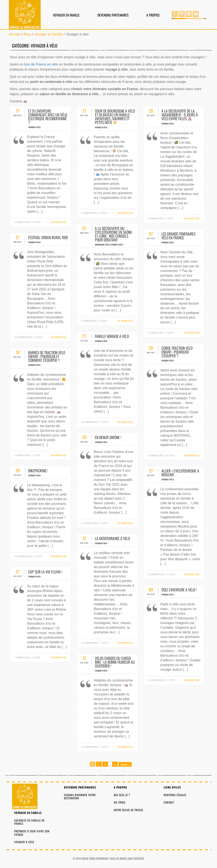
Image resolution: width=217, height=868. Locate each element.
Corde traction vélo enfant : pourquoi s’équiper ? (177, 352)
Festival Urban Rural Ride (48, 237)
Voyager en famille (66, 15)
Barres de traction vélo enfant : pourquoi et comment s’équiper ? (47, 356)
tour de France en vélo (41, 64)
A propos (153, 15)
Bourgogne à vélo (102, 245)
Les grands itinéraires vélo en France (178, 236)
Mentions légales (175, 795)
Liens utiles (172, 787)
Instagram (182, 14)
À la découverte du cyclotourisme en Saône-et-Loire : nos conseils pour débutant (114, 234)
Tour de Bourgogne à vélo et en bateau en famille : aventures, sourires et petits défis (115, 117)
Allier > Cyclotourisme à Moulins (180, 473)
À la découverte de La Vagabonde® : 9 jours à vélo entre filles (180, 115)
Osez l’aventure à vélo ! (179, 590)
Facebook (175, 14)
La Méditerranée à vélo (112, 538)
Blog (27, 34)
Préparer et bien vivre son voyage (32, 833)
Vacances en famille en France (29, 822)
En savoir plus (59, 222)
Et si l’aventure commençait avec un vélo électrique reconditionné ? (48, 117)
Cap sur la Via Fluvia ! (45, 572)
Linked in (189, 14)
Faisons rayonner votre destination (80, 797)
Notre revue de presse (129, 810)
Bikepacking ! (38, 471)
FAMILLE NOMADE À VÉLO (112, 336)
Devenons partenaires (113, 15)
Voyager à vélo (34, 127)
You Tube (196, 14)
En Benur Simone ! (108, 437)
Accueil (14, 34)
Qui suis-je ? (122, 795)
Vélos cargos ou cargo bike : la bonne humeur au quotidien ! (115, 662)
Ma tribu (120, 802)
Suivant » (125, 764)
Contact (169, 802)
